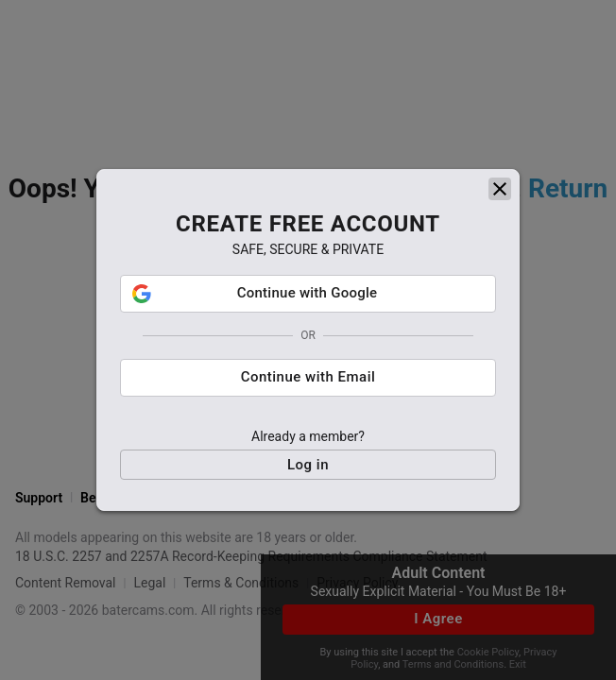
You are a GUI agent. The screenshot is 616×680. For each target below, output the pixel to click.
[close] (500, 189)
